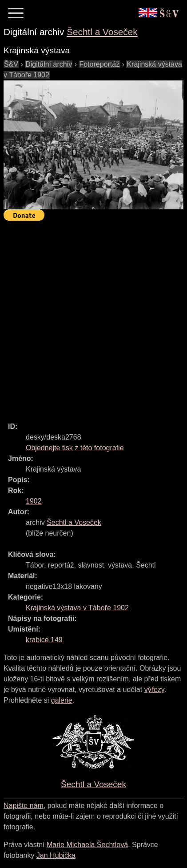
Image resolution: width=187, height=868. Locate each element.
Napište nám (24, 806)
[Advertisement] (93, 318)
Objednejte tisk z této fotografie (75, 448)
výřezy (154, 690)
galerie (62, 700)
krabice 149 (44, 640)
